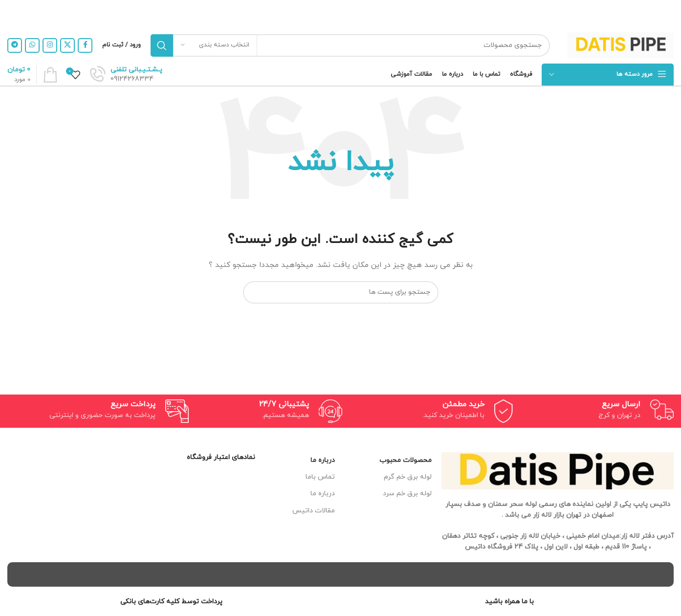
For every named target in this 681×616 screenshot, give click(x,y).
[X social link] (67, 45)
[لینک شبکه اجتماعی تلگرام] (15, 45)
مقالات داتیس (314, 511)
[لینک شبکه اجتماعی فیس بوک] (85, 45)
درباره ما (323, 460)
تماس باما (320, 477)
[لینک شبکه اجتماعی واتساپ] (32, 45)
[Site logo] (620, 45)
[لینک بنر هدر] (355, 13)
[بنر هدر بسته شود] (12, 13)
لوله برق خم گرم (408, 477)
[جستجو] (350, 45)
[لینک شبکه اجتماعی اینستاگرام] (50, 45)
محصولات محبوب (406, 460)
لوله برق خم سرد (407, 494)
